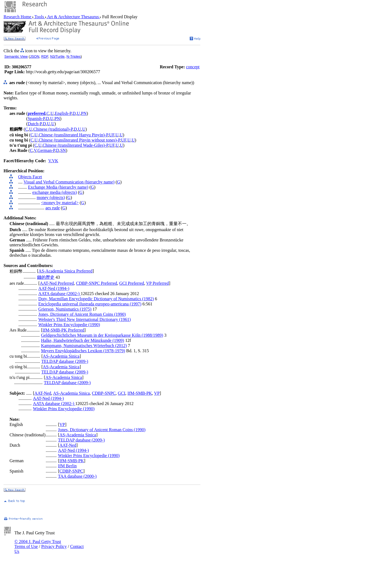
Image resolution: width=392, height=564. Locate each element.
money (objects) (51, 197)
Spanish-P (36, 119)
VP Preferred (157, 283)
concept (193, 67)
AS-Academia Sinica (61, 356)
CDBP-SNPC (104, 393)
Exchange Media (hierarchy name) (58, 187)
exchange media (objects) (55, 192)
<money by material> (60, 203)
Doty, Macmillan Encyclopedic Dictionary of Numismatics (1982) (96, 299)
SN (63, 150)
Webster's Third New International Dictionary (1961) (85, 319)
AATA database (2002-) (60, 294)
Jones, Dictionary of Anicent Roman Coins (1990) (82, 314)
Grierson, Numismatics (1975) (65, 309)
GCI (122, 393)
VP (157, 393)
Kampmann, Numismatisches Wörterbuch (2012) (84, 346)
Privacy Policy (54, 546)
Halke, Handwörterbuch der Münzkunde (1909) (83, 340)
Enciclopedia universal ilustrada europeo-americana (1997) (90, 304)
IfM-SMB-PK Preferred (63, 330)
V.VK (53, 161)
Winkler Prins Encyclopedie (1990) (69, 325)
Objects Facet (30, 177)
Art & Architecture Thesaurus (73, 17)
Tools (39, 17)
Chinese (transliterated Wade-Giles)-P (75, 145)
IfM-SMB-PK (140, 393)
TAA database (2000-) (77, 476)
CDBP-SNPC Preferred (97, 283)
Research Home (18, 17)
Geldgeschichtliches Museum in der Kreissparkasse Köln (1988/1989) (102, 335)
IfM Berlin (67, 466)
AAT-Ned (43, 393)
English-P (63, 113)
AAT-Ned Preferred (57, 283)
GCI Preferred (132, 283)
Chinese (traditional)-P (53, 129)
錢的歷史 (46, 277)
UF (112, 135)
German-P (46, 150)
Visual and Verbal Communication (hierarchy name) (69, 182)
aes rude (53, 208)
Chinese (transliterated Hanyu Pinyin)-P (73, 135)
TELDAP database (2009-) (65, 361)
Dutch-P (35, 124)
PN (84, 113)
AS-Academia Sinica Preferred (65, 271)
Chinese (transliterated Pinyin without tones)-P (79, 140)
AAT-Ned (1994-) (54, 288)
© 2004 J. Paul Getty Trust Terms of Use (38, 544)
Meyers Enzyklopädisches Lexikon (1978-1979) (83, 351)
